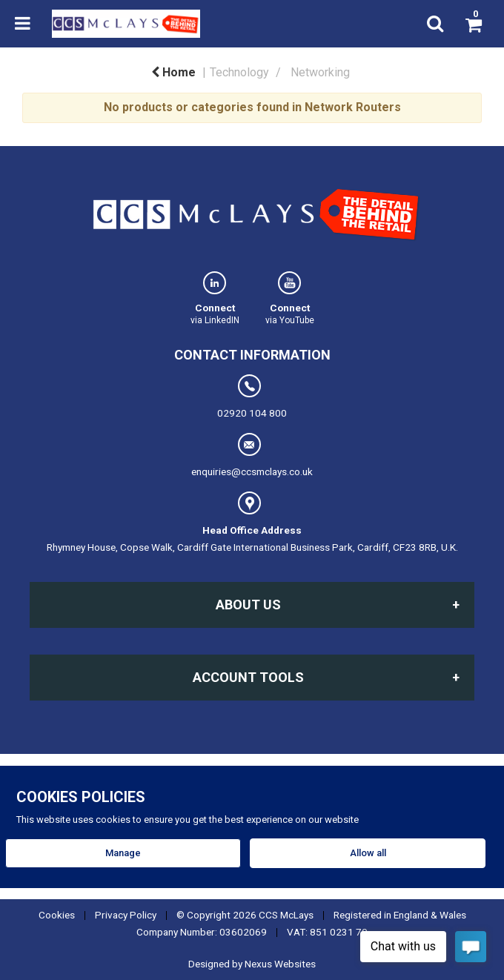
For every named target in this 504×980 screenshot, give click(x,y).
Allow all (368, 853)
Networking (320, 72)
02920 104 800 (252, 397)
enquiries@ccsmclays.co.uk (252, 455)
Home (173, 72)
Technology (239, 72)
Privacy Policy (126, 915)
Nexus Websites (280, 964)
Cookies (57, 915)
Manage (123, 853)
